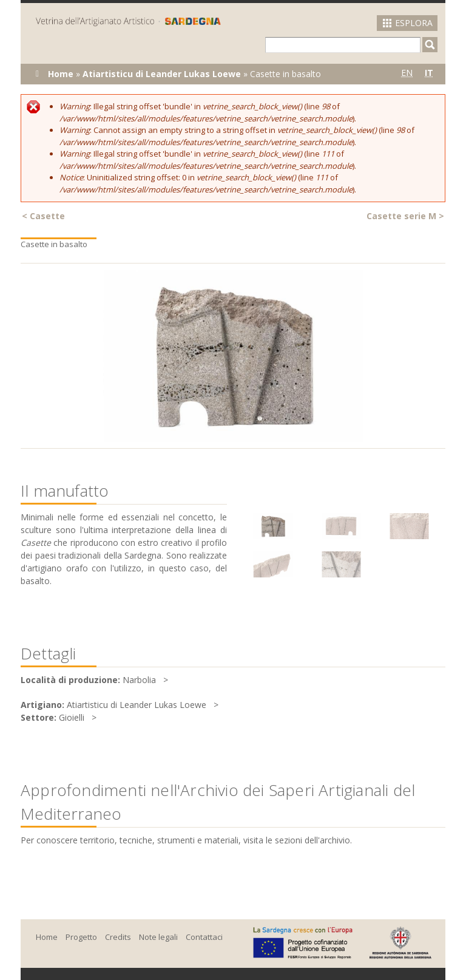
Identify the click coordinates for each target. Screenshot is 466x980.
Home (61, 74)
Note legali (158, 937)
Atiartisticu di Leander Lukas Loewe (162, 74)
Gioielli (72, 717)
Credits (118, 937)
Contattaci (204, 937)
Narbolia (139, 680)
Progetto (81, 937)
